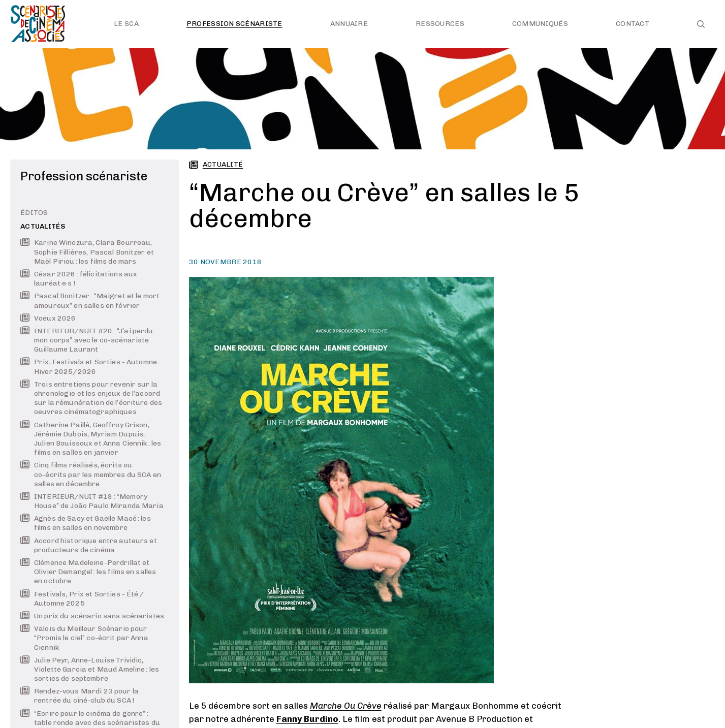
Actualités (43, 226)
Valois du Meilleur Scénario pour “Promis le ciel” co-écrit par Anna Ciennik (84, 638)
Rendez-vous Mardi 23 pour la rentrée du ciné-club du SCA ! (80, 696)
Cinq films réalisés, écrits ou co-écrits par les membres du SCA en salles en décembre (91, 474)
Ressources (440, 24)
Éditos (34, 213)
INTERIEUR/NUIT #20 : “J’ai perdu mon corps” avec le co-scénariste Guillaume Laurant (87, 340)
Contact (633, 24)
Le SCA (126, 24)
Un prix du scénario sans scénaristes (92, 616)
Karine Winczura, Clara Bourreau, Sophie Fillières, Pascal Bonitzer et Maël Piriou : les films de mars (87, 252)
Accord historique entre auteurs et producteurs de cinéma (89, 545)
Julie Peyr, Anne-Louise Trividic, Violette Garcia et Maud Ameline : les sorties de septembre (90, 669)
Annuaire (349, 24)
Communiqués (540, 24)
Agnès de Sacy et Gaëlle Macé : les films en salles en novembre (86, 523)
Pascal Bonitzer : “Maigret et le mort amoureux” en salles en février (90, 300)
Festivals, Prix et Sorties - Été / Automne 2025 (82, 599)
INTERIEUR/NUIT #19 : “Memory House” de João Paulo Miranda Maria (92, 501)
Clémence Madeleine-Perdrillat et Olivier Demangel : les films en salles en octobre (88, 572)
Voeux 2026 (48, 318)
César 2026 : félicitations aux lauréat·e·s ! (79, 279)
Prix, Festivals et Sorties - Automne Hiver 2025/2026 (89, 367)
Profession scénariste (234, 24)
